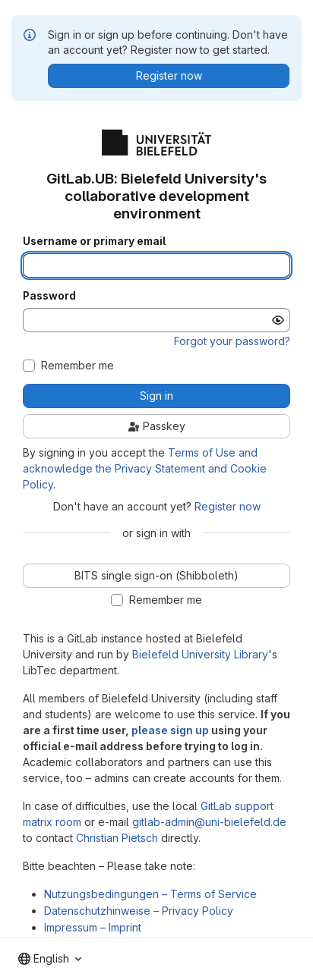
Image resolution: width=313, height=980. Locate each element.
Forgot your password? (232, 341)
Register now (228, 506)
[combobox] (50, 959)
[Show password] (278, 320)
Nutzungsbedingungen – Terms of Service (150, 894)
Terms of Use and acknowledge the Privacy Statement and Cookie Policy (145, 468)
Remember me (77, 366)
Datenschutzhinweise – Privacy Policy (139, 911)
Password (49, 296)
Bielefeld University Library (200, 654)
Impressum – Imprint (93, 927)
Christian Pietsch (117, 838)
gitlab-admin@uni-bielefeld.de (209, 822)
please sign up (170, 730)
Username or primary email (94, 241)
